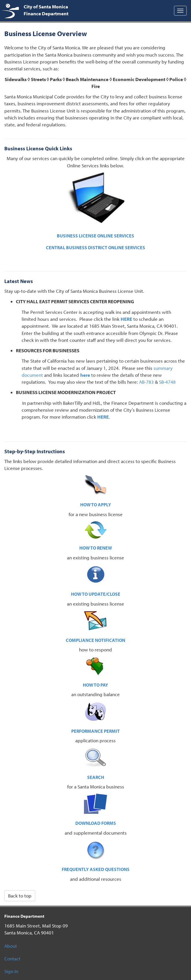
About (11, 946)
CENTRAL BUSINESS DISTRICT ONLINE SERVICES (95, 248)
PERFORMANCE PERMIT (95, 731)
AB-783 (146, 382)
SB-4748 (167, 382)
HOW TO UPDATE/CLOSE (96, 594)
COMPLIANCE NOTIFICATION (95, 640)
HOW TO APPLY (96, 505)
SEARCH (96, 777)
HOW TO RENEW (96, 548)
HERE (126, 319)
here (85, 375)
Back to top (20, 896)
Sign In (11, 971)
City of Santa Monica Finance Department (46, 10)
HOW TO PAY (95, 685)
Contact (12, 959)
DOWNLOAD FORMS (96, 823)
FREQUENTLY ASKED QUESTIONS (96, 869)
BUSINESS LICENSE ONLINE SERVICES (95, 236)
